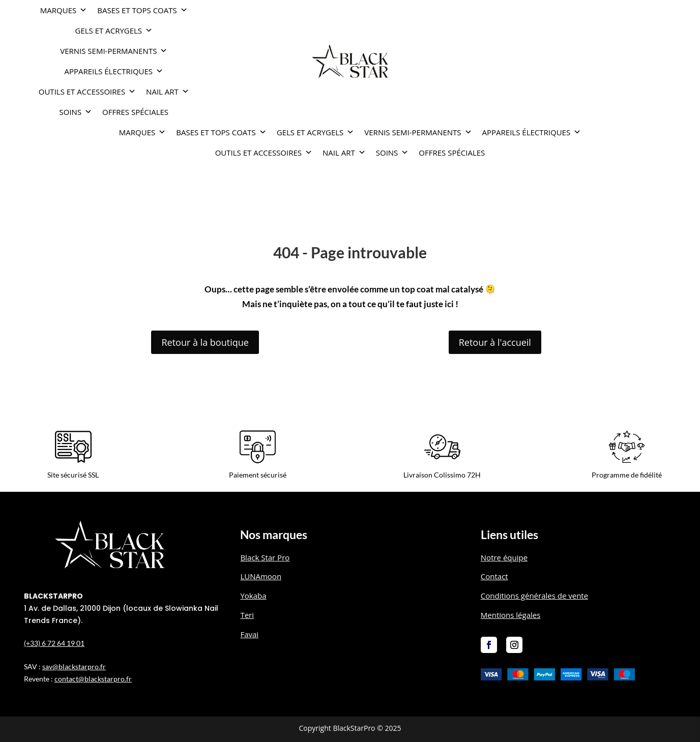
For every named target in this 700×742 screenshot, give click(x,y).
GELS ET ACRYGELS (114, 31)
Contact (494, 576)
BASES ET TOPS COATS (142, 10)
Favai (249, 634)
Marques (64, 10)
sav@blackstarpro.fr (74, 666)
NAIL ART (168, 92)
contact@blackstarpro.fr (93, 679)
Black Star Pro (265, 557)
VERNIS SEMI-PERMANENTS (114, 51)
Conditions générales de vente (534, 596)
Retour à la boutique (205, 342)
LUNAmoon (261, 576)
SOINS (76, 112)
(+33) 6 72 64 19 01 (54, 643)
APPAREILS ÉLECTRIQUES (114, 71)
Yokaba (253, 596)
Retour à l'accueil (495, 342)
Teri (247, 615)
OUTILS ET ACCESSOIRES (87, 92)
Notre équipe (504, 557)
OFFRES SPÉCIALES (135, 112)
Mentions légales (511, 615)
